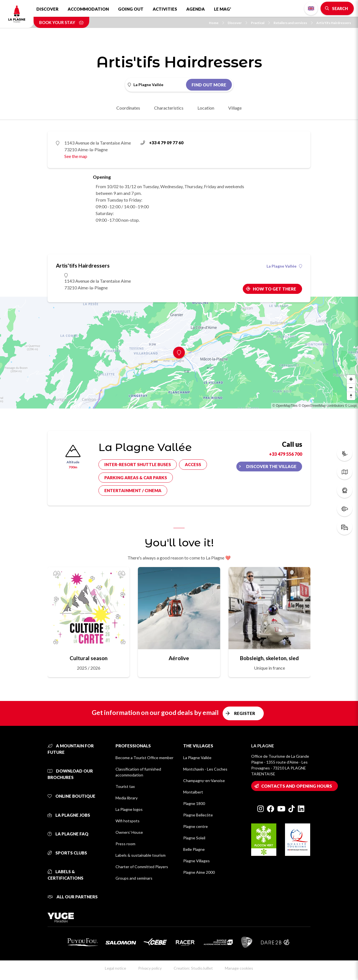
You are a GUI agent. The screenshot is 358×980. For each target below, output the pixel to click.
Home (216, 23)
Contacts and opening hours (297, 786)
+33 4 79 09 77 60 (162, 143)
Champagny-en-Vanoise (204, 781)
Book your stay (61, 22)
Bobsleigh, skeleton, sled (269, 658)
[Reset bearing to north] (351, 396)
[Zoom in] (351, 379)
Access (193, 464)
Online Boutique (71, 796)
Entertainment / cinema (133, 490)
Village (235, 108)
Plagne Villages (196, 861)
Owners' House (129, 832)
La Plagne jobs (69, 815)
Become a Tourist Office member (144, 758)
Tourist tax (125, 786)
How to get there (275, 289)
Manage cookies (239, 968)
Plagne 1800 (194, 803)
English (311, 8)
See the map (76, 156)
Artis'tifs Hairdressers (334, 23)
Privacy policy (150, 968)
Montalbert (193, 792)
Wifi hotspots (128, 821)
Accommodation (88, 9)
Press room (125, 844)
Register (245, 713)
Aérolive (179, 658)
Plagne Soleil (194, 838)
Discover (47, 9)
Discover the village (271, 466)
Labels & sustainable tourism (141, 855)
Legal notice (116, 968)
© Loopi (351, 406)
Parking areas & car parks (136, 478)
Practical (260, 23)
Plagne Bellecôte (198, 815)
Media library (127, 798)
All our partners (73, 897)
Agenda (196, 9)
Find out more (209, 85)
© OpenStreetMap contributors (321, 406)
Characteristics (169, 108)
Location (206, 108)
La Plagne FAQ (68, 834)
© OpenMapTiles (285, 406)
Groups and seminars (134, 878)
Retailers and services (293, 23)
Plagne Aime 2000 (199, 872)
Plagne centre (196, 826)
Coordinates (128, 108)
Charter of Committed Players (142, 867)
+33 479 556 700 (286, 454)
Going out (131, 9)
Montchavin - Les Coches (205, 769)
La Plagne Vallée (284, 266)
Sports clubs (67, 853)
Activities (165, 9)
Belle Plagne (194, 849)
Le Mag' (222, 9)
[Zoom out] (351, 388)
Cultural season (89, 658)
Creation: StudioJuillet (193, 968)
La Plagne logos (129, 809)
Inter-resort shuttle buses (138, 464)
